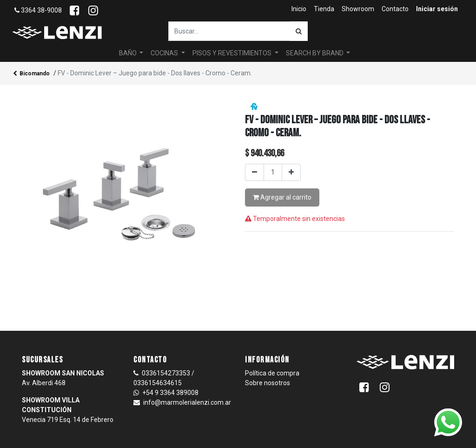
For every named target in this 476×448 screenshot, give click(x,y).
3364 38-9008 (38, 10)
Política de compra (272, 373)
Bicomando (31, 74)
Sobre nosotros (268, 383)
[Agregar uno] (291, 172)
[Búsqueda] (299, 31)
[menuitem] (299, 9)
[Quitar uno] (255, 172)
